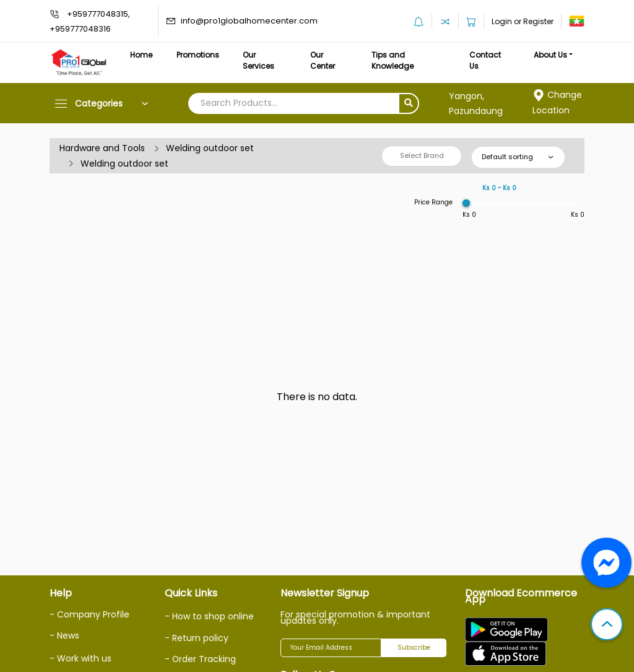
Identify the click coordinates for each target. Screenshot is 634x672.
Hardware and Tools (102, 148)
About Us (550, 55)
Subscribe (414, 648)
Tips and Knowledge (393, 60)
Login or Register (523, 21)
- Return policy (197, 638)
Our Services (258, 60)
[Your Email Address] (331, 648)
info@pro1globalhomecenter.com (249, 21)
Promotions (198, 55)
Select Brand (422, 155)
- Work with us (80, 658)
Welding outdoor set (210, 148)
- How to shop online (209, 616)
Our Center (323, 60)
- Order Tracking (201, 659)
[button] (607, 626)
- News (64, 635)
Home (141, 55)
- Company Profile (89, 614)
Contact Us (485, 60)
